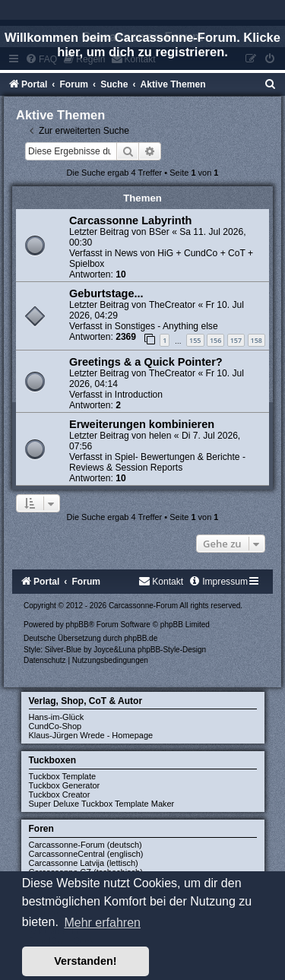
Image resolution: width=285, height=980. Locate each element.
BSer (159, 232)
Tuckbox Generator (65, 785)
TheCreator (172, 305)
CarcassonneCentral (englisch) (86, 854)
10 (120, 274)
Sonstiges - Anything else (166, 326)
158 (256, 340)
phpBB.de (141, 638)
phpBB (78, 625)
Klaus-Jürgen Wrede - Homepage (91, 735)
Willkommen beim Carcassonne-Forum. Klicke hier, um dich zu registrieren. (142, 44)
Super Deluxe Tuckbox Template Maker (102, 804)
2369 (126, 337)
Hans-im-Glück (57, 717)
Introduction (139, 395)
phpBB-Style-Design (172, 650)
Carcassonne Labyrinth (130, 220)
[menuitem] (271, 84)
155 (195, 340)
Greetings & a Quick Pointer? (146, 362)
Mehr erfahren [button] (102, 923)
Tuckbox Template (63, 776)
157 (236, 340)
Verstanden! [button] (85, 961)
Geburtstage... (106, 293)
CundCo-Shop (55, 726)
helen (160, 436)
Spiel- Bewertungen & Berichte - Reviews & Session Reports (157, 462)
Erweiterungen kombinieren (142, 424)
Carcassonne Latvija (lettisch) (84, 863)
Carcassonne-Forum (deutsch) (85, 845)
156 (215, 340)
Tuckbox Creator (60, 794)
